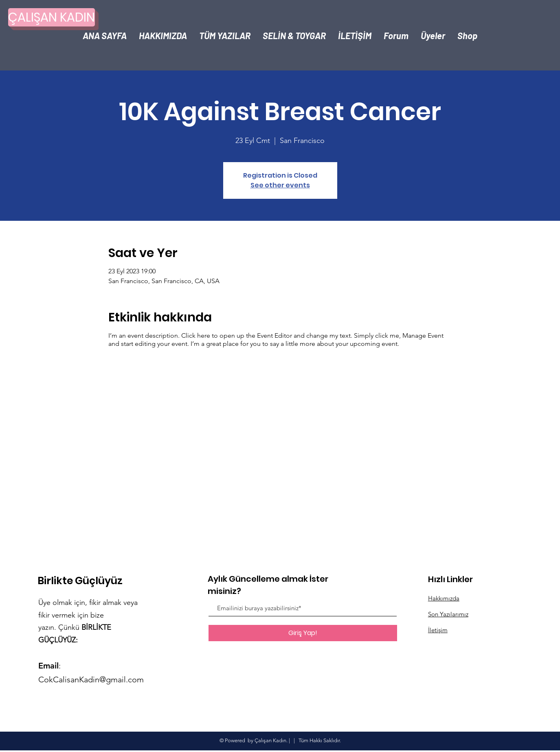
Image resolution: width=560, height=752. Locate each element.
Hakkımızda (444, 598)
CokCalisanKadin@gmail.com (91, 679)
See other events (280, 185)
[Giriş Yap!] (303, 633)
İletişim (438, 630)
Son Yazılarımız (448, 614)
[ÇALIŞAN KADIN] (52, 17)
